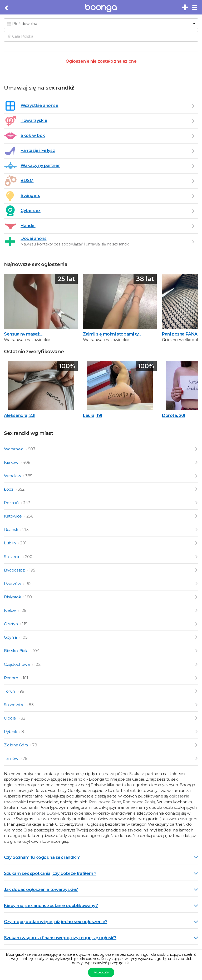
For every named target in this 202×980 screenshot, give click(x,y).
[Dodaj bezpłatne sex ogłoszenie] (185, 8)
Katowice (13, 516)
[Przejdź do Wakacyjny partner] (193, 166)
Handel (28, 226)
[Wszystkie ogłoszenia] (193, 106)
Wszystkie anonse (40, 105)
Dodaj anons (34, 238)
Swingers (30, 196)
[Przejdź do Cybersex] (193, 211)
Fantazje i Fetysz (38, 151)
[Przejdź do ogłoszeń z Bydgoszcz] (196, 570)
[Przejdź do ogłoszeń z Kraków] (196, 462)
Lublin (10, 543)
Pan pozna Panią (139, 802)
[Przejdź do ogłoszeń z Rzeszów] (196, 583)
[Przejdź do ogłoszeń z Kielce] (196, 610)
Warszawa (14, 449)
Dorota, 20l (174, 415)
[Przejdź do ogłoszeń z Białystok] (196, 597)
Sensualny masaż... (23, 334)
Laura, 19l (92, 415)
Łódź (9, 489)
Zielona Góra (16, 745)
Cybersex (31, 211)
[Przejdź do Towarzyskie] (193, 121)
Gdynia (11, 637)
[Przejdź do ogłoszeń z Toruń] (196, 691)
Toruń (10, 691)
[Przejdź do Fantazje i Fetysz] (193, 151)
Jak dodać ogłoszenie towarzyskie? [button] (101, 890)
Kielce (10, 610)
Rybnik (11, 732)
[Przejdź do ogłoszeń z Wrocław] (196, 476)
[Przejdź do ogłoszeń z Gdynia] (196, 637)
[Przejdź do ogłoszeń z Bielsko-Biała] (196, 651)
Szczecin (13, 557)
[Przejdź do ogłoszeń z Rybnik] (196, 732)
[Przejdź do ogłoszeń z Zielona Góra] (196, 745)
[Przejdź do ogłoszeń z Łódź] (196, 489)
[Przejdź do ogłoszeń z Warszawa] (196, 449)
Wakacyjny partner (40, 166)
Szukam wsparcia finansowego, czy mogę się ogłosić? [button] (101, 938)
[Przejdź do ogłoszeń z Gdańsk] (196, 530)
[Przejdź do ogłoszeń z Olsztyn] (196, 624)
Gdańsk (11, 530)
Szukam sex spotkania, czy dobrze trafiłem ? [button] (101, 873)
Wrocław (13, 476)
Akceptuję (101, 972)
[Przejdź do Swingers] (193, 196)
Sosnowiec (15, 705)
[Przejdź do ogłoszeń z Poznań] (196, 503)
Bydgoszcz (15, 570)
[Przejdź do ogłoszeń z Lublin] (196, 543)
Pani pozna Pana (105, 802)
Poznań (12, 503)
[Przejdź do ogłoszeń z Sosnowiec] (196, 705)
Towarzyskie (34, 120)
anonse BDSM (45, 813)
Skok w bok (33, 136)
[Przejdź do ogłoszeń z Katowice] (196, 516)
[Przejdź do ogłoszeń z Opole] (196, 718)
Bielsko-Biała (17, 651)
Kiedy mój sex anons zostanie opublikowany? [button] (101, 906)
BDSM (27, 181)
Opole (11, 718)
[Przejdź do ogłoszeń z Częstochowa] (196, 664)
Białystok (13, 597)
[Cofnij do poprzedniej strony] (7, 8)
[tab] (101, 857)
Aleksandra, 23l (20, 415)
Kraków (12, 462)
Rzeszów (13, 583)
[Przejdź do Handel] (193, 226)
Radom (12, 678)
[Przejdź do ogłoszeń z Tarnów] (196, 758)
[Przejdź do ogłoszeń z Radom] (196, 678)
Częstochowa (17, 664)
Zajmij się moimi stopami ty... (112, 334)
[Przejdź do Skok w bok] (193, 136)
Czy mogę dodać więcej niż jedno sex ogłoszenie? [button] (101, 922)
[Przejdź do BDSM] (193, 181)
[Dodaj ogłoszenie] (193, 242)
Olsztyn (11, 624)
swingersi (189, 819)
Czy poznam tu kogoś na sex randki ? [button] (101, 857)
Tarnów (12, 758)
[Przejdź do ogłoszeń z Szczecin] (196, 557)
